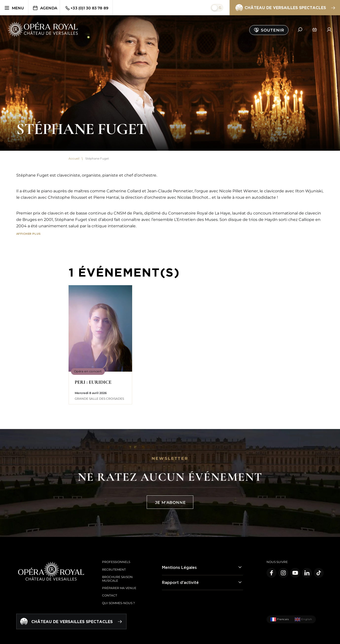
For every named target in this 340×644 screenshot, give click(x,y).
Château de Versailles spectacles (285, 8)
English (303, 619)
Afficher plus (28, 234)
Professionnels (116, 562)
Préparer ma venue (119, 588)
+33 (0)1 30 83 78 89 (86, 8)
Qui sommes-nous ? (118, 603)
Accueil (74, 159)
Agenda (45, 8)
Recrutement (114, 570)
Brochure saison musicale (117, 579)
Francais (280, 619)
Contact (110, 595)
